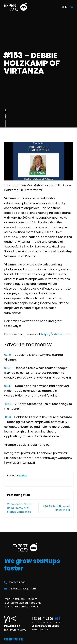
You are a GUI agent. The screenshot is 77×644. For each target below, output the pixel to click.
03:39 (8, 368)
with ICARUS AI (40, 630)
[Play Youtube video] (38, 161)
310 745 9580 (15, 582)
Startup (23, 475)
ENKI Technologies (15, 630)
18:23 (7, 417)
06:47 (8, 386)
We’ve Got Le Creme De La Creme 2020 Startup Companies (20, 508)
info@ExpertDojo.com (20, 589)
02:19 (8, 355)
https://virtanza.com (56, 334)
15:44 (8, 404)
